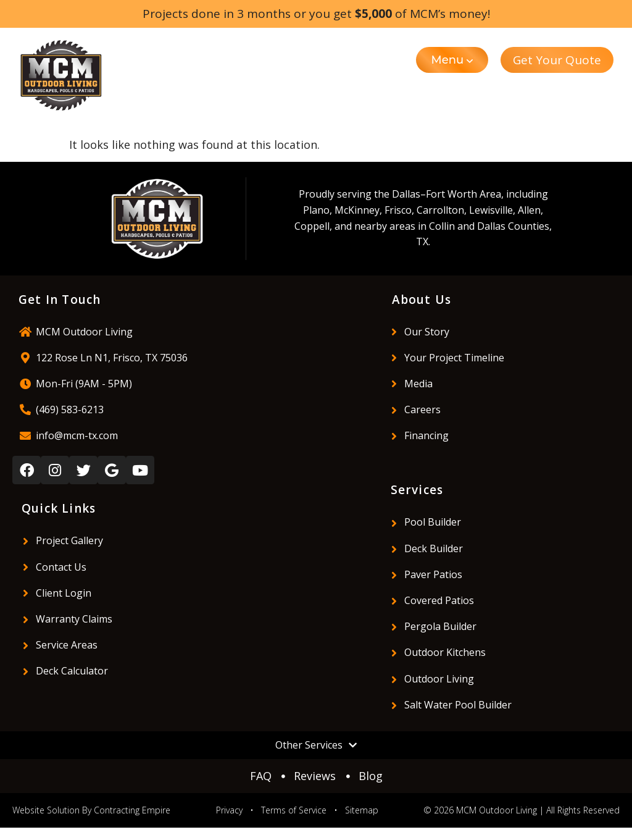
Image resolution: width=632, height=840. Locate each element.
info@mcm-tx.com (77, 435)
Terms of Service (294, 810)
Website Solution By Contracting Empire (91, 810)
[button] (452, 60)
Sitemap (362, 810)
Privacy (229, 810)
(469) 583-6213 (70, 409)
